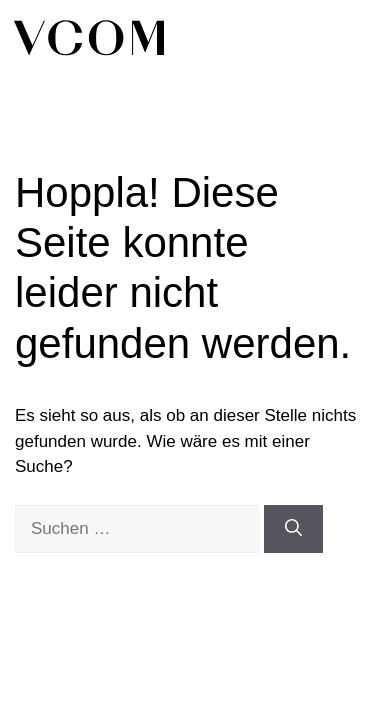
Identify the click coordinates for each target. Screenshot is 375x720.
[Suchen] (293, 529)
